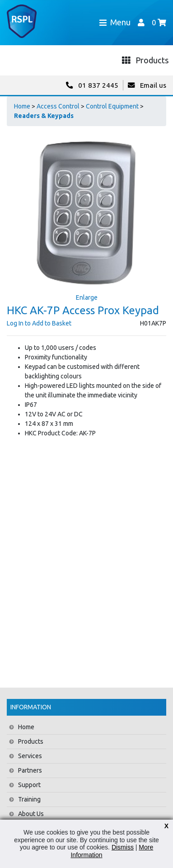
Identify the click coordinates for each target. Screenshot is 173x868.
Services (30, 756)
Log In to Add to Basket (39, 323)
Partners (30, 770)
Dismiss (123, 847)
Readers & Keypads (44, 116)
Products (31, 741)
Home (22, 106)
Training (29, 799)
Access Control (58, 106)
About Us (31, 814)
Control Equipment (112, 106)
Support (29, 785)
